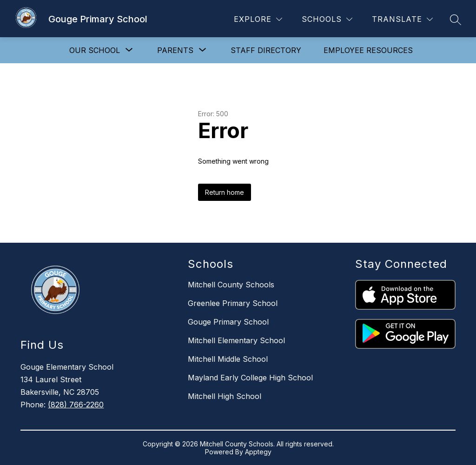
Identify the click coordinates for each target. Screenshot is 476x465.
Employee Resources (368, 50)
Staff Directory (266, 50)
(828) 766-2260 (76, 405)
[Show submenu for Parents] (175, 50)
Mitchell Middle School (228, 359)
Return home (225, 192)
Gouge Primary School (228, 322)
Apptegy (258, 452)
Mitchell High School (225, 396)
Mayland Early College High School (250, 378)
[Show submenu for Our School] (95, 50)
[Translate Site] (402, 19)
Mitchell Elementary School (236, 340)
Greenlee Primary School (233, 303)
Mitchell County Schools (231, 285)
